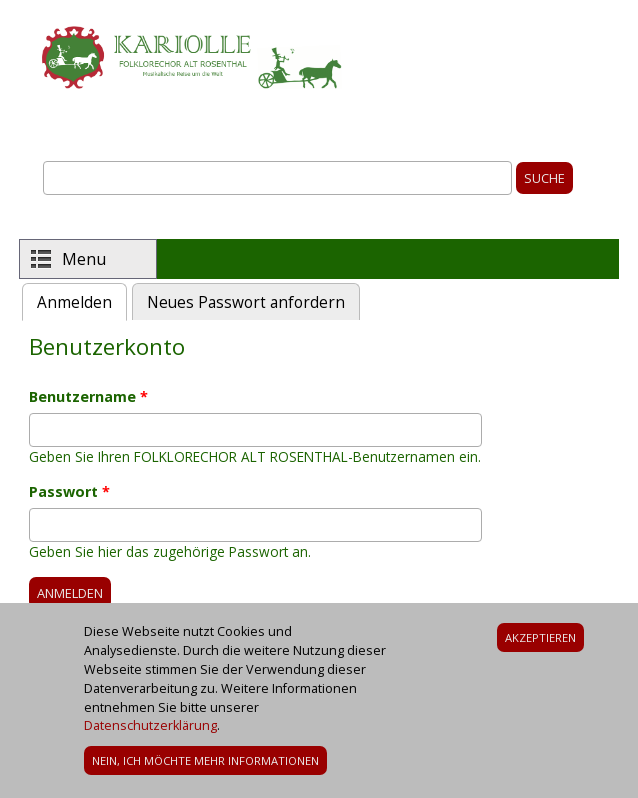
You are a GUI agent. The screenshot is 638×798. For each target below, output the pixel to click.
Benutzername (88, 396)
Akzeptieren (540, 645)
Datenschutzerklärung (150, 734)
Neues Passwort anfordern (246, 302)
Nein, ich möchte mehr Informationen (205, 769)
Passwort (69, 491)
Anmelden (82, 300)
